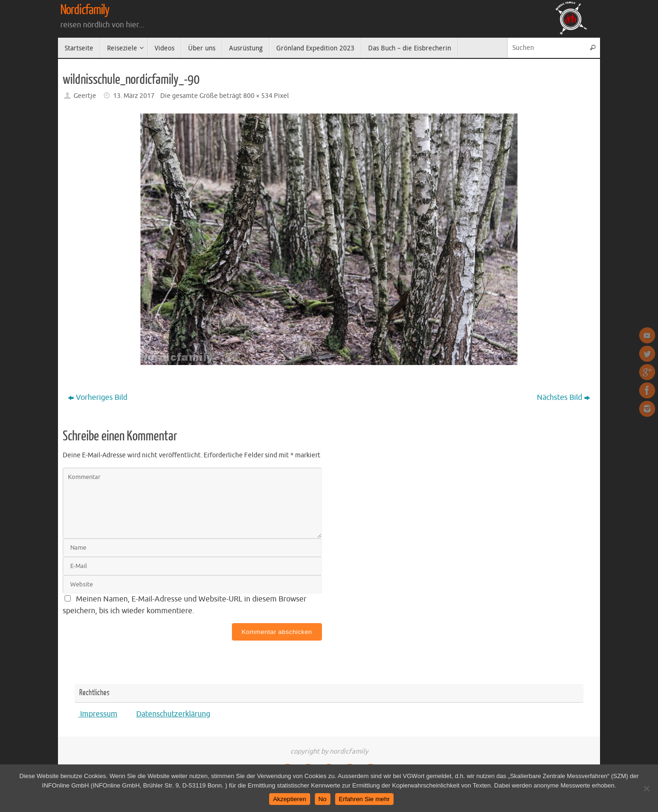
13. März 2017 (134, 96)
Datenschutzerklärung (173, 714)
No (323, 799)
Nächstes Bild (563, 398)
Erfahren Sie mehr (364, 799)
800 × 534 (258, 96)
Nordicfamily (85, 10)
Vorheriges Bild (98, 398)
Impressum (98, 714)
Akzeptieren (289, 799)
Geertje (85, 96)
